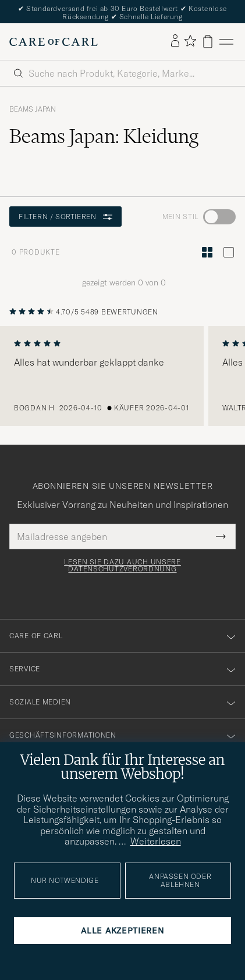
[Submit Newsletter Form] (221, 537)
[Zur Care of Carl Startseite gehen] (54, 42)
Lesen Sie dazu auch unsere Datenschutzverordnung (123, 566)
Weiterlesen (156, 841)
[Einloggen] (175, 41)
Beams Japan (33, 109)
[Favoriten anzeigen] (190, 42)
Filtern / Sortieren (65, 217)
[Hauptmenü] (226, 42)
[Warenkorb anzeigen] (208, 42)
